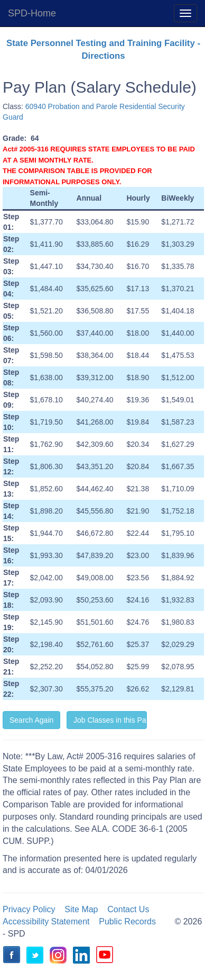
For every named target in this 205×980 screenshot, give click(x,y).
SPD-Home (32, 13)
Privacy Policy (29, 909)
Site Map (81, 909)
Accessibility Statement (46, 921)
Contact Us (128, 909)
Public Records (127, 921)
